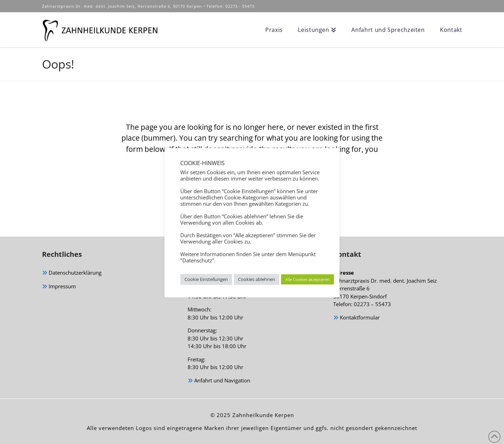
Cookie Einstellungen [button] (206, 279)
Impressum (59, 287)
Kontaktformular (356, 318)
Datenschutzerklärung (72, 273)
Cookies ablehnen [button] (257, 279)
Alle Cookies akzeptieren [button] (307, 279)
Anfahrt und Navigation (219, 381)
